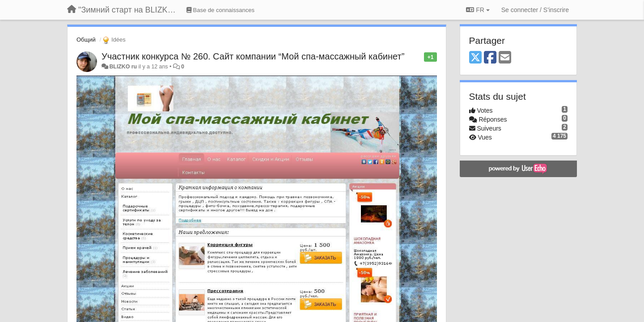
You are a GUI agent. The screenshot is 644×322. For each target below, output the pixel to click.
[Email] (505, 58)
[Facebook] (490, 58)
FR (478, 10)
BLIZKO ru (124, 67)
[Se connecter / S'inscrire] (535, 10)
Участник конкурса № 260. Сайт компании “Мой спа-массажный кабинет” (253, 56)
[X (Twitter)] (475, 58)
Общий (86, 40)
